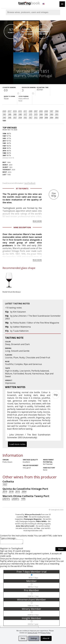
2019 (5, 492)
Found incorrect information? (19, 183)
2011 (25, 111)
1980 (20, 114)
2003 (41, 111)
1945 (10, 117)
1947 (4, 117)
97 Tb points (22, 189)
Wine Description (22, 227)
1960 (51, 114)
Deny (23, 638)
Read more (37, 221)
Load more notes (17, 444)
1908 (41, 117)
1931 (25, 117)
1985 (10, 114)
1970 (36, 114)
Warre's (20, 76)
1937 (15, 117)
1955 (57, 114)
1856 (57, 117)
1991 (4, 114)
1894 (51, 117)
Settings (34, 638)
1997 (51, 111)
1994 (57, 111)
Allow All (46, 638)
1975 (30, 114)
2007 (36, 111)
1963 (46, 114)
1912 (36, 117)
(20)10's (6, 499)
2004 (24, 492)
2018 (11, 492)
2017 (10, 111)
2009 (30, 111)
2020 (4, 111)
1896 (46, 117)
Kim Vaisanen (19, 312)
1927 (30, 117)
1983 (15, 114)
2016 (15, 111)
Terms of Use (32, 633)
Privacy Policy (45, 633)
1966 (41, 114)
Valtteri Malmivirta (22, 327)
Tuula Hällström (21, 331)
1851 (4, 121)
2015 (20, 111)
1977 (25, 114)
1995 (23, 499)
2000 (46, 111)
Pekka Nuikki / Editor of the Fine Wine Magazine (36, 323)
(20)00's (15, 499)
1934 (20, 117)
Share (61, 550)
